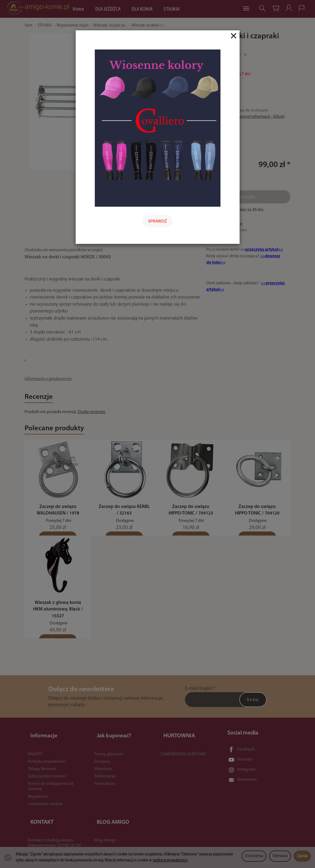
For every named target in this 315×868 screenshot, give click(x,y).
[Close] (234, 36)
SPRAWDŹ (157, 221)
